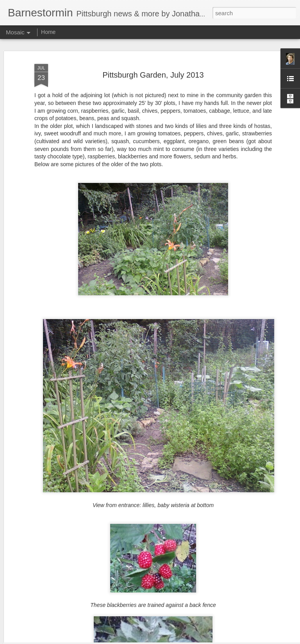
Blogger (174, 640)
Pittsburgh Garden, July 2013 (153, 55)
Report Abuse (197, 640)
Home (48, 32)
